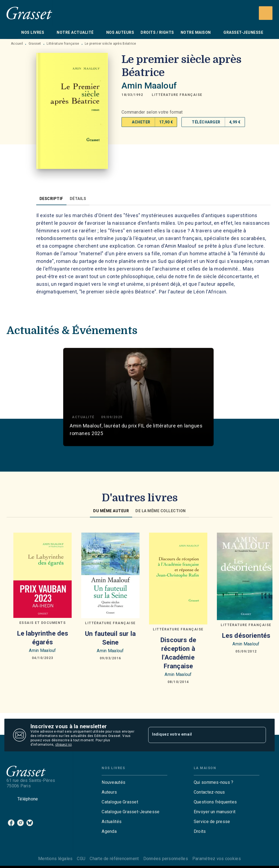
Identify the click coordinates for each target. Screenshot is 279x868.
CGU (81, 859)
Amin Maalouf (149, 86)
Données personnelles (166, 859)
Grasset (35, 44)
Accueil (17, 44)
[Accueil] (29, 13)
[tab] (12, 32)
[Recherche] (266, 13)
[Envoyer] (259, 735)
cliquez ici (63, 745)
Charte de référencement (114, 859)
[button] (177, 95)
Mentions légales (55, 859)
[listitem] (11, 823)
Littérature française (63, 44)
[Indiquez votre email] (200, 735)
